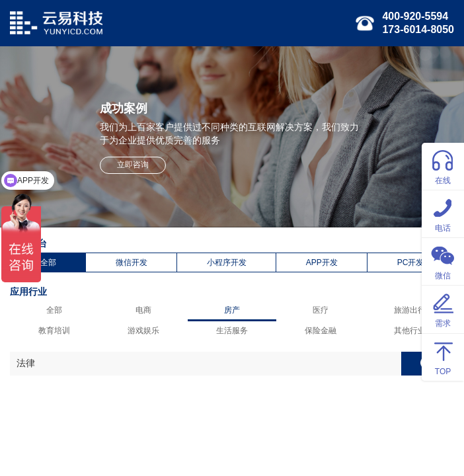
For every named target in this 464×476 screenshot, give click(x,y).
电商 (143, 310)
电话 (443, 213)
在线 (443, 166)
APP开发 (322, 262)
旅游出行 (410, 310)
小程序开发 (227, 262)
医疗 (321, 310)
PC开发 (411, 262)
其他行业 (410, 331)
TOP (443, 357)
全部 (48, 262)
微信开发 (132, 262)
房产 (232, 310)
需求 (443, 308)
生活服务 (232, 331)
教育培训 (54, 331)
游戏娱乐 (143, 331)
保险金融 (321, 331)
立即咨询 (133, 165)
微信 (443, 261)
